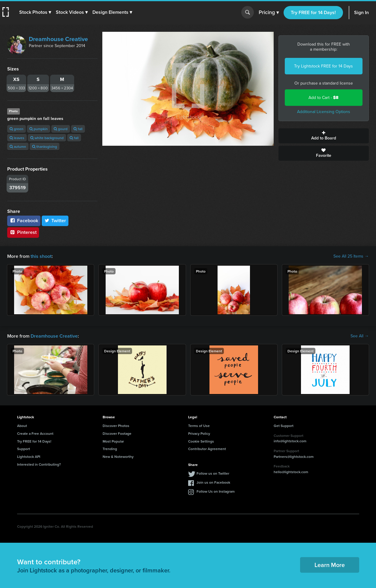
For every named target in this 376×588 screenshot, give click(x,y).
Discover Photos (116, 426)
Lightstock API (29, 457)
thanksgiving (45, 146)
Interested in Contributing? (39, 464)
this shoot (41, 256)
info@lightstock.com (290, 441)
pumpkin (39, 129)
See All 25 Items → (351, 256)
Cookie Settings (201, 441)
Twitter (55, 221)
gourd (61, 129)
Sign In (361, 12)
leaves (17, 138)
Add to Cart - (323, 98)
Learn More (330, 565)
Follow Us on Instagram (216, 491)
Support (24, 449)
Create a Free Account (35, 433)
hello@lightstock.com (291, 472)
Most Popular (113, 441)
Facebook (24, 221)
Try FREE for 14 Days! (313, 12)
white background (47, 138)
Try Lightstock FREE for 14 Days (323, 66)
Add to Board (324, 136)
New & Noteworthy (118, 457)
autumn (18, 146)
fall (78, 129)
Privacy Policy (199, 433)
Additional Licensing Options (324, 112)
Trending (110, 449)
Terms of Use (199, 426)
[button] (35, 12)
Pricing (269, 13)
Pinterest (23, 232)
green (17, 129)
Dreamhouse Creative (58, 39)
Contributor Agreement (207, 449)
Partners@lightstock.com (294, 457)
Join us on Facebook (213, 482)
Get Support (284, 426)
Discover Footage (117, 433)
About (22, 426)
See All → (360, 336)
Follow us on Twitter (213, 473)
